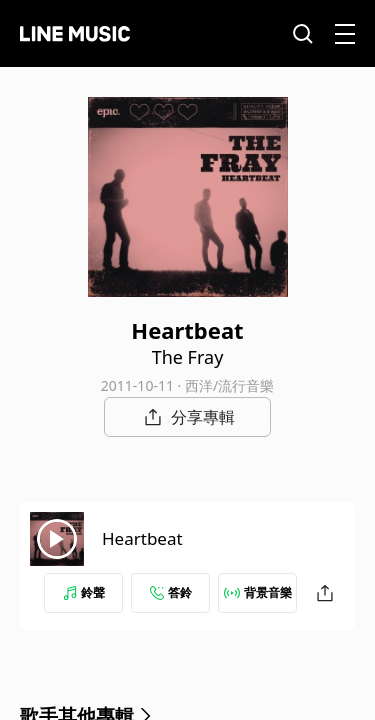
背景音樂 (258, 592)
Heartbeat (142, 538)
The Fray (188, 357)
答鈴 (171, 592)
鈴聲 (84, 592)
